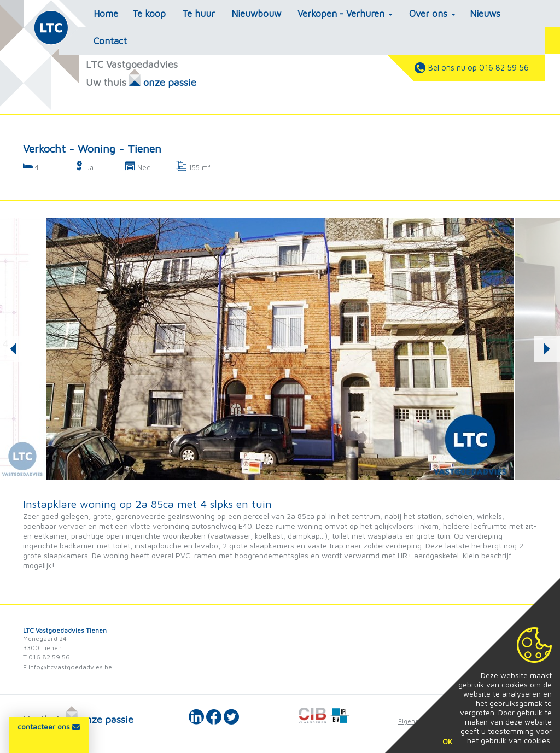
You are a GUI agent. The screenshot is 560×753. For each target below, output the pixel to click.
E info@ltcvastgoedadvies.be (68, 667)
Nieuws (485, 14)
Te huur (199, 14)
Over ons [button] (432, 14)
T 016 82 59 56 (46, 657)
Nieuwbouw (256, 14)
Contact (110, 41)
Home (106, 14)
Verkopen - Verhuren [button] (345, 14)
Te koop (149, 14)
